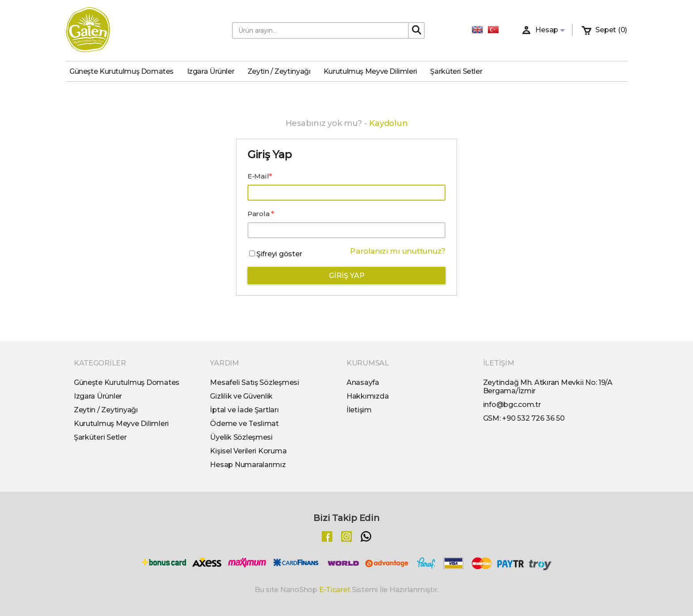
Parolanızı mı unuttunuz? (398, 251)
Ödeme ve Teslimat (244, 424)
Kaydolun (388, 123)
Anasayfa (363, 382)
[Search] (416, 30)
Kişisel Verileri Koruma (248, 451)
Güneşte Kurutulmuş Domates (125, 71)
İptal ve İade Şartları (244, 410)
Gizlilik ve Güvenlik (241, 396)
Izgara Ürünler (214, 71)
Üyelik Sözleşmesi (241, 437)
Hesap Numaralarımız (248, 465)
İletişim (359, 410)
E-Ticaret (335, 590)
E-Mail (258, 176)
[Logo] (88, 30)
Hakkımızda (367, 396)
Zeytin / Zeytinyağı (282, 71)
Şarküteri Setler (460, 71)
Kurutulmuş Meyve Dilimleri (374, 71)
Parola (259, 214)
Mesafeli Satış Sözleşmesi (255, 382)
